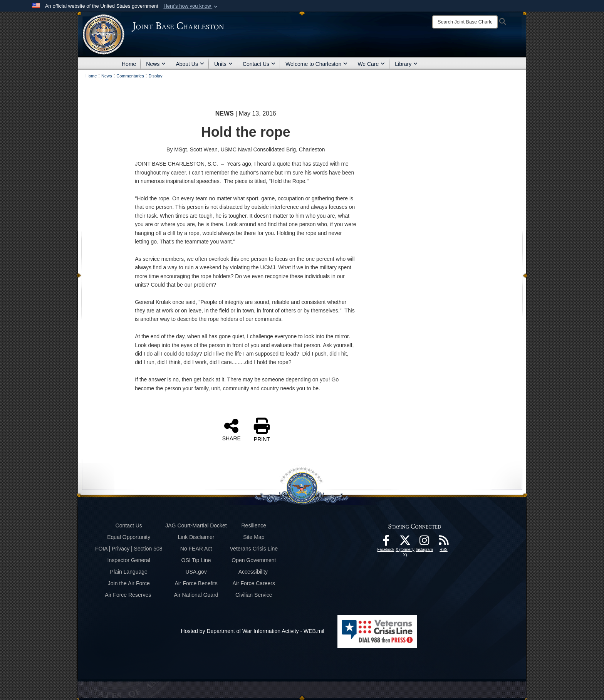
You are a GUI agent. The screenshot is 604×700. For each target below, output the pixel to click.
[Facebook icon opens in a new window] (386, 542)
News (156, 64)
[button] (191, 6)
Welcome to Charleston (316, 64)
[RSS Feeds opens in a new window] (444, 542)
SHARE (232, 430)
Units (223, 64)
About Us (190, 64)
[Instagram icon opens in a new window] (424, 542)
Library (406, 64)
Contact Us (259, 64)
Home (129, 64)
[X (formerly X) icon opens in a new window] (405, 542)
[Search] (465, 22)
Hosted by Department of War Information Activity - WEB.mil (253, 631)
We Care (371, 64)
